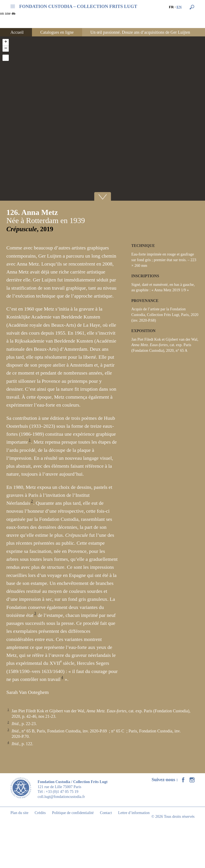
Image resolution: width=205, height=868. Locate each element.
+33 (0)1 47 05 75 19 (62, 792)
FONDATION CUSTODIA (78, 6)
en (179, 7)
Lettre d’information (134, 813)
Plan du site (19, 813)
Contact (106, 813)
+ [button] (6, 42)
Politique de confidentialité (73, 813)
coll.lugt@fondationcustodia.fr (61, 797)
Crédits (40, 813)
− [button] (6, 49)
